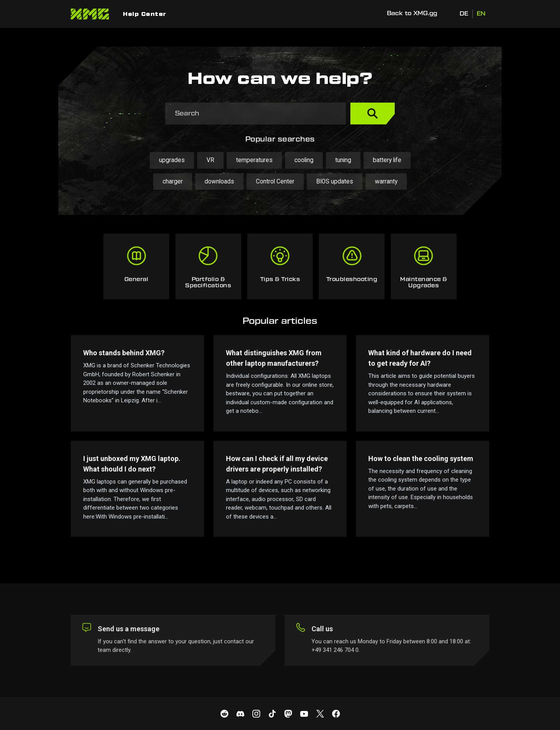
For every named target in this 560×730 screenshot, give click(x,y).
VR (210, 160)
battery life (387, 160)
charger (173, 182)
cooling (304, 160)
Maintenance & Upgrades (424, 282)
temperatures (254, 160)
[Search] (255, 114)
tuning (343, 160)
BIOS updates (335, 182)
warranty (386, 182)
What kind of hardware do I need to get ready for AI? (420, 358)
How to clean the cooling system (421, 458)
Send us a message (129, 629)
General (136, 279)
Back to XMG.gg (412, 13)
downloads (219, 182)
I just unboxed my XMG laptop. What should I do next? (132, 464)
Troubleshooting (352, 279)
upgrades (172, 160)
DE (464, 14)
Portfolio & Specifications (208, 282)
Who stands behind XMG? (124, 353)
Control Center (275, 182)
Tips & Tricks (280, 279)
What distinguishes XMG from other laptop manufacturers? (274, 358)
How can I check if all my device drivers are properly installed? (277, 464)
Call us (322, 629)
